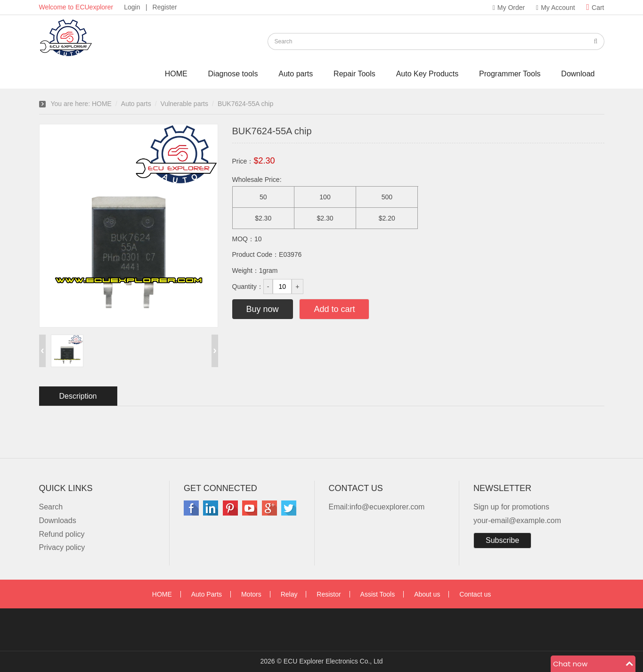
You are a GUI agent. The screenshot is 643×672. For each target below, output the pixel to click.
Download (578, 74)
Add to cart (334, 309)
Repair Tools (354, 74)
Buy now (263, 309)
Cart (595, 8)
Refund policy (62, 534)
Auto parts (296, 74)
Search (51, 507)
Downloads (58, 520)
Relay (289, 594)
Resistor (329, 594)
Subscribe (502, 540)
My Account (556, 8)
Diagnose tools (233, 74)
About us (427, 594)
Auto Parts (207, 594)
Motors (251, 594)
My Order (509, 8)
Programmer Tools (510, 74)
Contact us (475, 594)
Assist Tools (378, 594)
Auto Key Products (427, 74)
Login (132, 7)
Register (165, 7)
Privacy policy (62, 547)
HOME (176, 74)
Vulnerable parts (184, 104)
